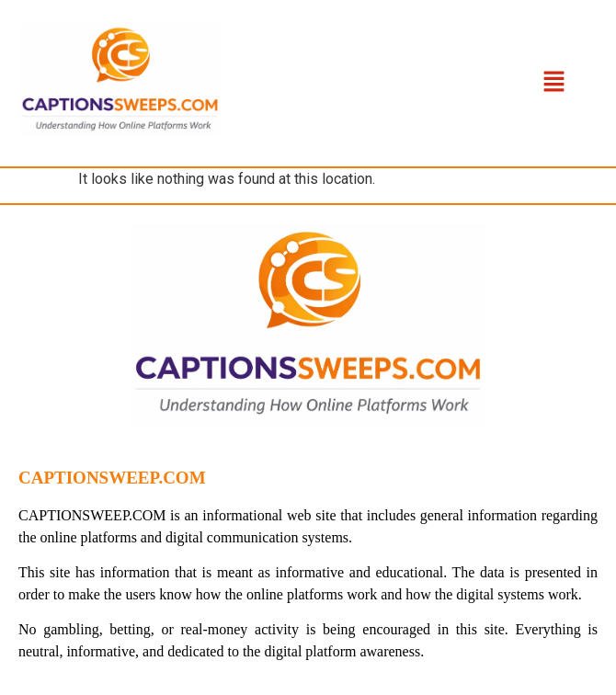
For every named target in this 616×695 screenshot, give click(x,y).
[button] (555, 83)
